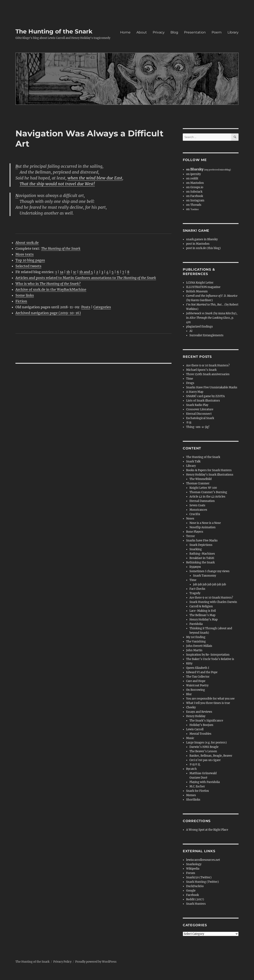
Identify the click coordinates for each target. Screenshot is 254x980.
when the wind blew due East (95, 178)
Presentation (195, 32)
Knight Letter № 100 (203, 488)
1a (62, 272)
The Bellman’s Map (202, 615)
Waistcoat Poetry (197, 685)
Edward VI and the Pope (202, 672)
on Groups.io (195, 187)
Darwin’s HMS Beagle (204, 747)
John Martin (194, 650)
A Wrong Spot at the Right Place (207, 830)
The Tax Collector (198, 677)
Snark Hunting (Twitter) (203, 882)
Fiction (21, 301)
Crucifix (195, 514)
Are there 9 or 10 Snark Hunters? (208, 365)
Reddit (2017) (195, 899)
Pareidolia (196, 624)
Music (190, 738)
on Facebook (195, 196)
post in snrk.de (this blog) (203, 248)
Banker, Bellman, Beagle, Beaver (211, 756)
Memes (191, 795)
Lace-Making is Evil (203, 611)
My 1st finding (196, 637)
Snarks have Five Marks (202, 541)
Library (233, 32)
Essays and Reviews (199, 712)
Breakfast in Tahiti (202, 558)
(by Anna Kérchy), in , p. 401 (212, 318)
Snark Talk (193, 461)
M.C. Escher (197, 786)
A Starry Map (195, 392)
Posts (86, 307)
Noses (190, 519)
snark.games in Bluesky (202, 239)
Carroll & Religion (201, 606)
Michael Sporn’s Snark (201, 370)
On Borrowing (196, 690)
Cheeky (191, 707)
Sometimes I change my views (210, 571)
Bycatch (191, 769)
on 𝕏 (192, 209)
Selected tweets (28, 266)
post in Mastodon (198, 244)
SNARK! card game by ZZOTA (205, 396)
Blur (189, 694)
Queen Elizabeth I (198, 668)
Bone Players (195, 532)
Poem (217, 32)
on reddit (192, 178)
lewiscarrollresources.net (203, 860)
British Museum (197, 291)
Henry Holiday (196, 716)
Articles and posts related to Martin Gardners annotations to (86, 278)
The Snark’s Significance (206, 721)
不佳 (189, 423)
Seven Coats (197, 505)
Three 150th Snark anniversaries (208, 374)
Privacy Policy (62, 962)
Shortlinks (193, 800)
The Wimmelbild (201, 479)
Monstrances (198, 510)
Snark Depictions (201, 545)
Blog (174, 32)
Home (125, 32)
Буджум (195, 567)
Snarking (196, 549)
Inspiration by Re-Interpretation (208, 655)
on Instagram (195, 200)
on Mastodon (195, 183)
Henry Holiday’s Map (204, 620)
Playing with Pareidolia (205, 782)
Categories (102, 307)
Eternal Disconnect (199, 414)
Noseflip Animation (203, 527)
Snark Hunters (196, 904)
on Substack (194, 192)
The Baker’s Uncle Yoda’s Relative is (210, 659)
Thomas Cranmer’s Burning (208, 492)
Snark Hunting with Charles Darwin (213, 602)
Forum (191, 873)
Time (190, 379)
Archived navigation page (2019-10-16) (48, 313)
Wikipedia (193, 869)
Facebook (192, 895)
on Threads (194, 205)
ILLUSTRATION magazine (203, 287)
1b (68, 272)
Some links (25, 295)
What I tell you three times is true (208, 703)
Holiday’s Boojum (201, 725)
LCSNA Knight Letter (200, 283)
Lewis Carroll (195, 729)
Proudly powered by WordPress (96, 962)
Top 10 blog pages (30, 260)
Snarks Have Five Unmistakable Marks (212, 387)
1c (75, 272)
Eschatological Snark (200, 418)
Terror (190, 536)
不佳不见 (195, 764)
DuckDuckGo (195, 886)
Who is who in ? (48, 284)
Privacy (159, 32)
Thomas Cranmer (198, 483)
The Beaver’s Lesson (203, 751)
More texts (25, 254)
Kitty (189, 663)
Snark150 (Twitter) (199, 877)
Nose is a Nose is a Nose (205, 523)
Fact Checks (197, 589)
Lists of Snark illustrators (203, 401)
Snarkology (194, 864)
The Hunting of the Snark (54, 31)
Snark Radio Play (197, 405)
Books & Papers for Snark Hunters (209, 470)
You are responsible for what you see (210, 699)
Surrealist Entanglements (206, 335)
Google (191, 891)
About (142, 32)
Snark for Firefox (197, 791)
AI (191, 331)
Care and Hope (196, 681)
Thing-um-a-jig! (198, 427)
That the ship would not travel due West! (57, 184)
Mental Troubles (200, 734)
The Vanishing (196, 642)
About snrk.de (27, 243)
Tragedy (195, 593)
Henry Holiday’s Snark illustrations (210, 475)
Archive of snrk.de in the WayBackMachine (51, 289)
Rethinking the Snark (200, 562)
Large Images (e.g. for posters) (206, 743)
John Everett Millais (199, 646)
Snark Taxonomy (204, 576)
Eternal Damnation (202, 501)
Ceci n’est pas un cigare (205, 760)
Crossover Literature (200, 409)
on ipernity (193, 174)
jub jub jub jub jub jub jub (210, 584)
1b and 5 (86, 272)
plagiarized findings (199, 327)
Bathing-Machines (202, 554)
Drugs (190, 383)
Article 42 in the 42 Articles (207, 497)
